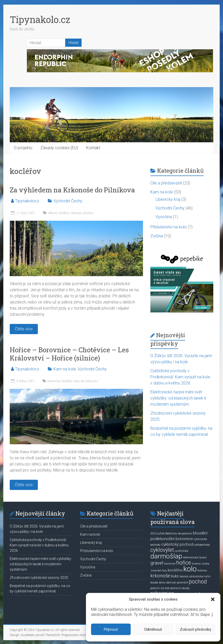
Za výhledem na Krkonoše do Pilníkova (72, 190)
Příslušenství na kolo (169, 227)
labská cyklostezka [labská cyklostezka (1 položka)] (191, 576)
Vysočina (164, 217)
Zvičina (157, 236)
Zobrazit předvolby (196, 629)
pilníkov (88, 213)
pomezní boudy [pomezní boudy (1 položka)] (180, 588)
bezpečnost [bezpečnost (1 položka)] (185, 534)
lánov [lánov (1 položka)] (162, 583)
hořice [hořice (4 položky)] (184, 563)
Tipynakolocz (27, 201)
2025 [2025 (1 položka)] (153, 534)
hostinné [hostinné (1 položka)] (170, 564)
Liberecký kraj (168, 199)
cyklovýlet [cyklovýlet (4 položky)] (162, 550)
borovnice (54, 381)
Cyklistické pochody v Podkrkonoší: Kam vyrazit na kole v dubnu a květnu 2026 (180, 377)
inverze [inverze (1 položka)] (196, 564)
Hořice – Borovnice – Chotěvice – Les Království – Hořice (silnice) (69, 354)
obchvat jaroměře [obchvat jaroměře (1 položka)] (177, 583)
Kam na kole (65, 369)
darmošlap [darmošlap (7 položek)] (166, 556)
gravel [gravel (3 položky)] (157, 563)
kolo (77, 381)
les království (90, 381)
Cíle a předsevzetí (166, 183)
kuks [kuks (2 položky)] (175, 576)
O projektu (23, 148)
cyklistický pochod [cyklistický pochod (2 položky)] (177, 544)
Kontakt (93, 148)
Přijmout (111, 629)
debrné (53, 213)
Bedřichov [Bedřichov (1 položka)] (171, 534)
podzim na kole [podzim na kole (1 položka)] (160, 588)
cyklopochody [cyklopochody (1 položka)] (202, 545)
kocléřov (64, 213)
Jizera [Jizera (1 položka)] (205, 564)
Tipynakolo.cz (40, 19)
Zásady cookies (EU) (59, 148)
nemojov (76, 213)
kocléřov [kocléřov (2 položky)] (175, 570)
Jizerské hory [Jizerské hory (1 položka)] (159, 571)
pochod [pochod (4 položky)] (198, 582)
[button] (213, 599)
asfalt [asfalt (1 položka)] (161, 534)
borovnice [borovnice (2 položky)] (184, 539)
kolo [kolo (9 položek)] (190, 569)
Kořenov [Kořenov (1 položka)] (202, 571)
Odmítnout (153, 629)
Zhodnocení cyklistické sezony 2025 (39, 578)
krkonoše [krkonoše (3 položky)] (160, 576)
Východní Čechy (68, 201)
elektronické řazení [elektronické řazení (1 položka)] (195, 558)
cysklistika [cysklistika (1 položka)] (181, 551)
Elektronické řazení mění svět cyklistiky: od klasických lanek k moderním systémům (178, 398)
